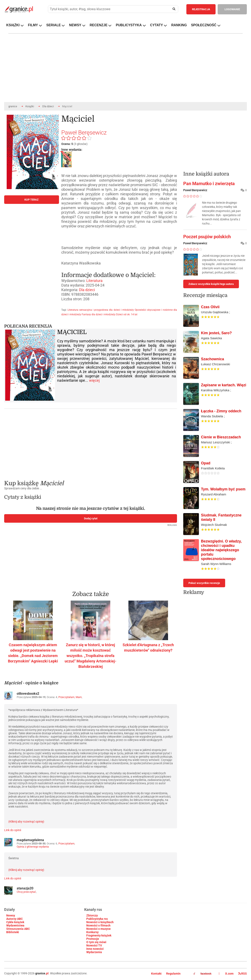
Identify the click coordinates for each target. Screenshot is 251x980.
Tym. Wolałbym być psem (223, 489)
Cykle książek (15, 922)
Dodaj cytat (91, 518)
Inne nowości (95, 949)
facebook (202, 974)
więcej (94, 380)
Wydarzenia (94, 952)
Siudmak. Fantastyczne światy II (221, 517)
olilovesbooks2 (28, 694)
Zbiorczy (92, 915)
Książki (30, 106)
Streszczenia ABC (18, 929)
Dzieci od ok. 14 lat (127, 314)
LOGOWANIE (232, 9)
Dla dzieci (48, 106)
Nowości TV (94, 945)
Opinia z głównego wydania (33, 847)
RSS (243, 974)
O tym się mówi (96, 942)
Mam (79, 697)
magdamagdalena (30, 840)
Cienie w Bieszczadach (221, 437)
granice (13, 106)
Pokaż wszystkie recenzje (204, 583)
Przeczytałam (66, 697)
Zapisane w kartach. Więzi (224, 385)
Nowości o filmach (98, 925)
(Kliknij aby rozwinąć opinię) (26, 822)
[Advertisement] (91, 441)
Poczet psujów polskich (207, 237)
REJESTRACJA (201, 9)
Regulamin (173, 974)
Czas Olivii (210, 307)
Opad (206, 463)
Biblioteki (13, 932)
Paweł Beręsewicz (84, 133)
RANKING (179, 25)
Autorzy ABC (14, 919)
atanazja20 (25, 888)
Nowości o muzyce (99, 929)
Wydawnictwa (15, 925)
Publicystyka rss (97, 919)
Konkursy (92, 932)
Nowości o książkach (100, 922)
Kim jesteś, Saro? (216, 333)
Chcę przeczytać (26, 892)
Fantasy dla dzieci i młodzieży (99, 314)
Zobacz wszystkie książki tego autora (211, 284)
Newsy (11, 915)
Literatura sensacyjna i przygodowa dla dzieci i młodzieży (101, 310)
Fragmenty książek (99, 935)
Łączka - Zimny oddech (221, 411)
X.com (226, 974)
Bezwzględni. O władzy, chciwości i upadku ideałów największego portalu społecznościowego (221, 550)
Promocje (93, 939)
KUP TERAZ (31, 200)
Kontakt (156, 974)
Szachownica (213, 359)
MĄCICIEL (72, 332)
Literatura (94, 281)
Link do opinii (13, 830)
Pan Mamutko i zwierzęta (209, 184)
